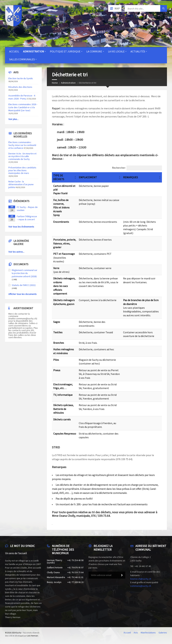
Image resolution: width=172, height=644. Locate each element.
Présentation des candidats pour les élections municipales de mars (22, 170)
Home (55, 83)
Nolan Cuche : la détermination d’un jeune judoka (21, 184)
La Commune (94, 51)
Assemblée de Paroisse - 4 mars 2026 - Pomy (22, 97)
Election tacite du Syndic (21, 78)
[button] (75, 177)
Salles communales (22, 59)
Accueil (14, 51)
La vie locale (116, 51)
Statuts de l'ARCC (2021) (24, 285)
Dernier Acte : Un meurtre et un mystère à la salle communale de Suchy (22, 156)
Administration (34, 51)
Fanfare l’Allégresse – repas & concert (27, 218)
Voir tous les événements (21, 227)
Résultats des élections (20, 87)
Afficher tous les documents (23, 294)
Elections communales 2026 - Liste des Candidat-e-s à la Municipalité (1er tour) (23, 107)
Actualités (138, 51)
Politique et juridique (65, 51)
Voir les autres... (16, 252)
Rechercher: (119, 168)
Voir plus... (13, 119)
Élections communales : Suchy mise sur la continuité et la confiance (22, 145)
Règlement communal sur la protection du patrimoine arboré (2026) (25, 273)
